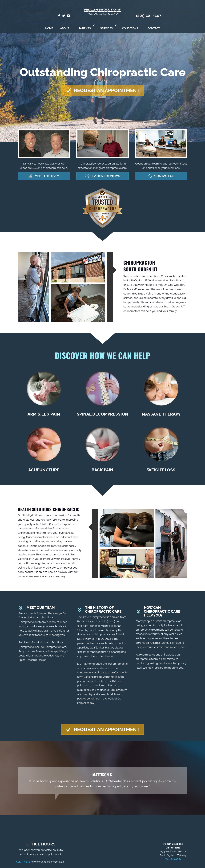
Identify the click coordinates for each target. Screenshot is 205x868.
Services (106, 28)
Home (49, 28)
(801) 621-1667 (149, 16)
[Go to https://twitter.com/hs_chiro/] (64, 16)
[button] (72, 25)
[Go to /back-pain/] (103, 451)
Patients (85, 28)
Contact (154, 28)
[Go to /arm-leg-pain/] (44, 395)
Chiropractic (98, 617)
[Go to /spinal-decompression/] (103, 395)
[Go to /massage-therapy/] (161, 395)
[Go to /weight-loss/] (161, 451)
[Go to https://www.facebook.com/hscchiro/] (59, 16)
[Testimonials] (103, 780)
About (65, 28)
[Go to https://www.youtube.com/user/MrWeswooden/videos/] (68, 16)
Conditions (130, 28)
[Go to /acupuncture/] (44, 451)
